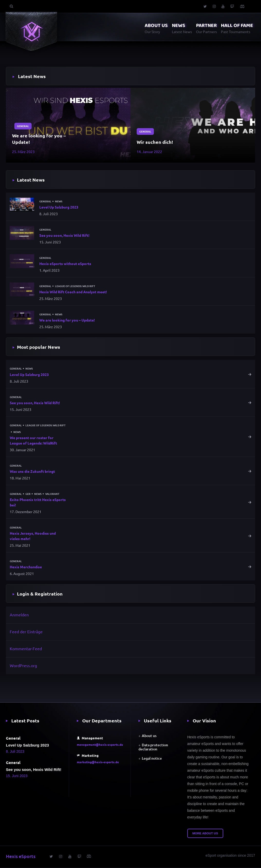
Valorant (52, 494)
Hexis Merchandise (26, 568)
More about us (205, 834)
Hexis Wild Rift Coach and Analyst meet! (73, 292)
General (23, 125)
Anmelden (19, 615)
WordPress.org (23, 666)
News (59, 201)
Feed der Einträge (26, 632)
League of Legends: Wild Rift (75, 286)
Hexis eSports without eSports (65, 264)
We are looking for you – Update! (39, 139)
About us (149, 736)
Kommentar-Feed (26, 649)
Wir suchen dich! (155, 142)
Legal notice (152, 759)
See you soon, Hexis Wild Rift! (64, 235)
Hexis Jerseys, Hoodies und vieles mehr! (33, 536)
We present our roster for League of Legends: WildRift (33, 441)
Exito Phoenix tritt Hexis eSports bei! (38, 503)
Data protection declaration (153, 748)
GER (28, 494)
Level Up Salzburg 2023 (59, 207)
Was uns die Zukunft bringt (32, 472)
